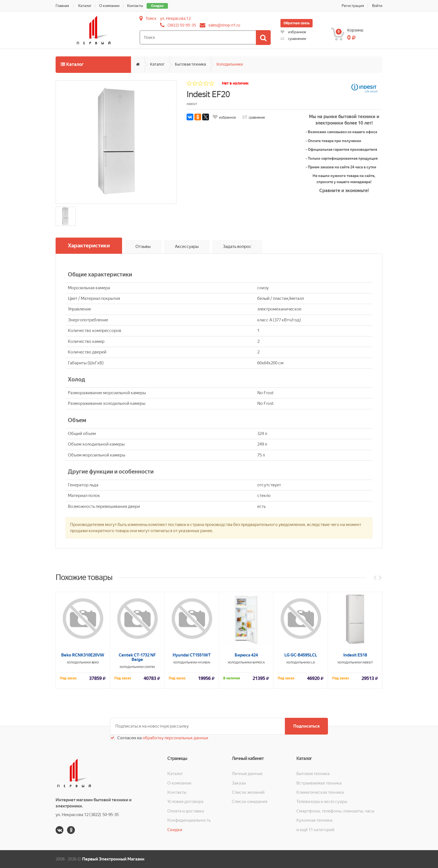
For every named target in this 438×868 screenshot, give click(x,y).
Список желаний (248, 792)
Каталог (85, 6)
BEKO (95, 746)
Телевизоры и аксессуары (322, 802)
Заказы (239, 783)
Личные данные (247, 774)
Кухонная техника (314, 820)
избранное (293, 32)
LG (313, 746)
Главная (62, 6)
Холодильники (229, 64)
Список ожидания (250, 802)
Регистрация (353, 6)
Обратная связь (297, 23)
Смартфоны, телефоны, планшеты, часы (335, 811)
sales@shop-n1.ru (224, 25)
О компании (109, 6)
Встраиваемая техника (319, 783)
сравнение (293, 39)
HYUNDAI (204, 746)
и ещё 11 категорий (315, 830)
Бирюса (259, 746)
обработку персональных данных (175, 738)
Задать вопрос (237, 247)
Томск (151, 18)
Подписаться (306, 726)
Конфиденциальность (189, 820)
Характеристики (89, 246)
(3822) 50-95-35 (182, 25)
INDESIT (368, 746)
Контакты (135, 6)
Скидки (157, 6)
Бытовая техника (190, 64)
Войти (377, 6)
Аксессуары (187, 247)
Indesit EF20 (208, 94)
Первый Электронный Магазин (113, 859)
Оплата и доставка (186, 811)
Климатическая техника (320, 792)
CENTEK (150, 750)
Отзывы (143, 247)
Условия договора (185, 802)
